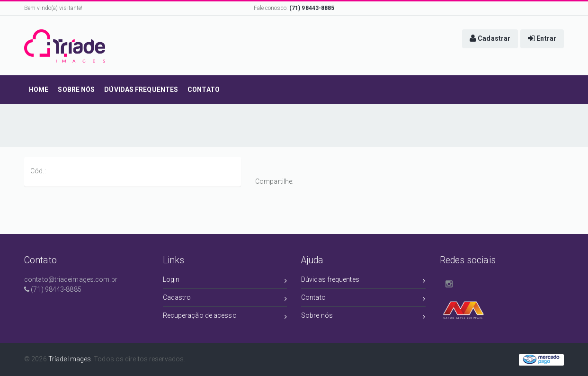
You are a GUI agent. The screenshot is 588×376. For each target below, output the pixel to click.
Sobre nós (363, 317)
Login (225, 281)
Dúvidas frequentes (363, 281)
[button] (490, 39)
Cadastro (225, 299)
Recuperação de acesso (225, 317)
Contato (363, 299)
